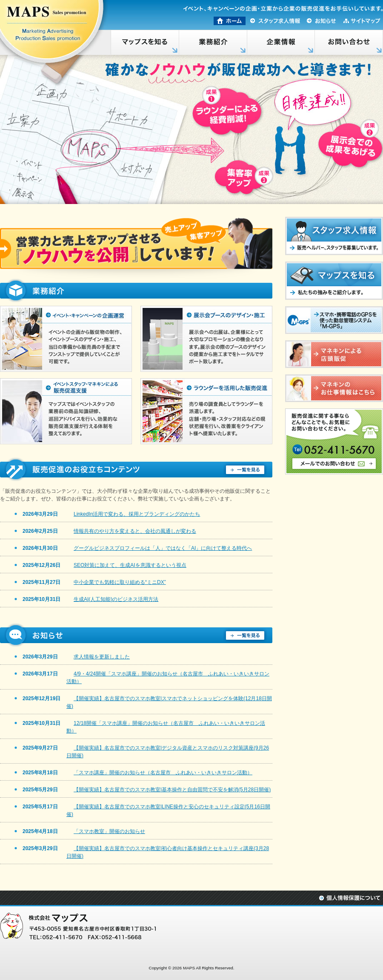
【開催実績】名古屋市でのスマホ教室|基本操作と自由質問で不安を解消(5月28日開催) (172, 790)
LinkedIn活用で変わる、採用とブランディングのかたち (137, 514)
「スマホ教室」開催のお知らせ (109, 831)
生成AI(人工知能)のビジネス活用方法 (116, 599)
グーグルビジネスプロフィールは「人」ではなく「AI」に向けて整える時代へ (163, 548)
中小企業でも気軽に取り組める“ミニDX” (120, 582)
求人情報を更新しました (102, 657)
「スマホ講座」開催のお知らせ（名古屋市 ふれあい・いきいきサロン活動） (163, 773)
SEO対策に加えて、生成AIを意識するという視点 (130, 565)
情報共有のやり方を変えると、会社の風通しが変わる (135, 531)
